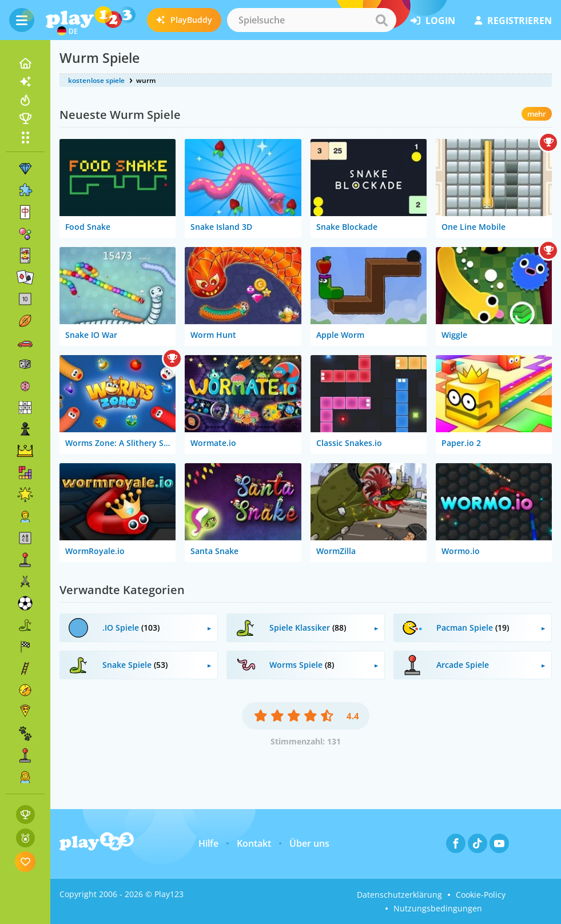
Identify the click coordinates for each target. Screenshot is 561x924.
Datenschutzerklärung (399, 895)
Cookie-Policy (481, 895)
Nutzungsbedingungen (438, 908)
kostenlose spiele (96, 80)
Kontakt (254, 843)
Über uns (309, 843)
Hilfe (208, 843)
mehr (537, 114)
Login (433, 21)
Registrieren (513, 21)
